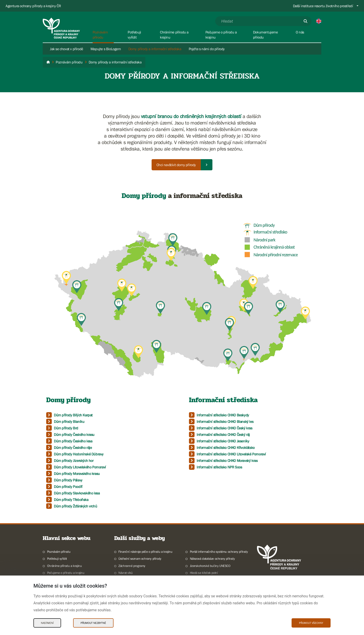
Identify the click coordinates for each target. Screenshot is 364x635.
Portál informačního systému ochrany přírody (219, 552)
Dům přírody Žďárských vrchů (75, 506)
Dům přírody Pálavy (68, 480)
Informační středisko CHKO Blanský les (225, 421)
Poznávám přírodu (59, 552)
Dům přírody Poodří (68, 487)
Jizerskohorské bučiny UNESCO (210, 566)
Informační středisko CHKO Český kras (224, 428)
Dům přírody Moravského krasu (77, 474)
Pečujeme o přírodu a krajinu (66, 573)
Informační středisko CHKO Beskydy (223, 415)
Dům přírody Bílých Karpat (73, 415)
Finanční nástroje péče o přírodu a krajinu (145, 552)
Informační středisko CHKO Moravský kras (227, 461)
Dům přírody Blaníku (69, 421)
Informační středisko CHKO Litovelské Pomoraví (231, 454)
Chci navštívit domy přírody (176, 165)
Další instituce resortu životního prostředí (323, 6)
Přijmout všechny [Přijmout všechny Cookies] (311, 623)
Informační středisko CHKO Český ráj (223, 434)
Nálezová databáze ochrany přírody (212, 559)
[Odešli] (305, 21)
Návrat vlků (126, 573)
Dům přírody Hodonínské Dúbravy (79, 454)
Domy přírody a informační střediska (155, 49)
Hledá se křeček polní (204, 573)
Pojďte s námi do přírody (207, 49)
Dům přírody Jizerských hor (74, 461)
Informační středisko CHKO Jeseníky (223, 441)
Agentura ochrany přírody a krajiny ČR (33, 6)
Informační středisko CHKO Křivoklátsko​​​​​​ (226, 447)
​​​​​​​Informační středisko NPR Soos (219, 467)
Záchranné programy (132, 566)
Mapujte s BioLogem (106, 49)
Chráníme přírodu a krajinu (65, 566)
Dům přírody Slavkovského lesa (77, 493)
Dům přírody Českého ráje (73, 447)
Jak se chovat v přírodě (67, 49)
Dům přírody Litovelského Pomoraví (80, 467)
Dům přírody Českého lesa (73, 441)
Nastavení (47, 623)
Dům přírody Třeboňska (71, 500)
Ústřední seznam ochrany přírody (140, 559)
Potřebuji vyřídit (57, 559)
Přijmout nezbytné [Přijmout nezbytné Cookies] (93, 623)
